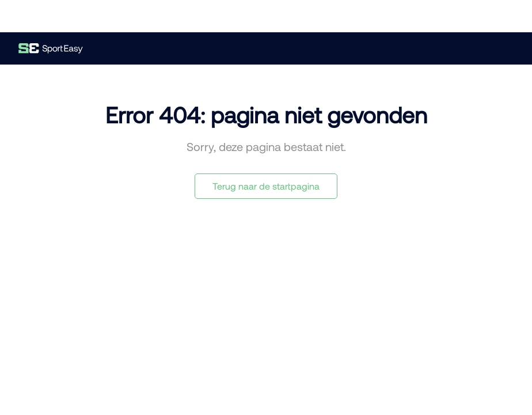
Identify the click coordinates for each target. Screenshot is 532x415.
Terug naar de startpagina (266, 186)
